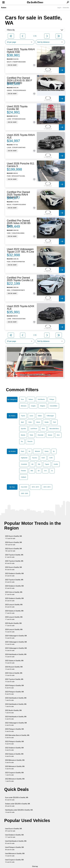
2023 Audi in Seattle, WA (13, 624)
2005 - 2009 (24, 493)
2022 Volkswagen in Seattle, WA (16, 724)
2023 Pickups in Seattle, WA (14, 693)
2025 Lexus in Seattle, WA (14, 618)
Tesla (31, 435)
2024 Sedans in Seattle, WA (14, 587)
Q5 (39, 471)
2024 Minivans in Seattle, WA (15, 761)
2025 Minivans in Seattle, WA (15, 768)
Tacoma (35, 458)
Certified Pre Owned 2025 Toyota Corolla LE (20, 279)
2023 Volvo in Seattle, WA (14, 593)
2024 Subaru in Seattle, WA (14, 612)
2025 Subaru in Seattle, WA (14, 662)
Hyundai (23, 429)
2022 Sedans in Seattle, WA (14, 749)
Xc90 (51, 458)
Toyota (23, 416)
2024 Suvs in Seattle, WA (13, 543)
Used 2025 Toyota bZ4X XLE (21, 308)
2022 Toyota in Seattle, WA (14, 680)
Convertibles (54, 406)
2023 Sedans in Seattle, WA (14, 575)
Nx (54, 451)
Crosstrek (24, 464)
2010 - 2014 (47, 487)
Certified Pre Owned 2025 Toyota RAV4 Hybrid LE (18, 195)
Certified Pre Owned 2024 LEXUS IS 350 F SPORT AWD (19, 80)
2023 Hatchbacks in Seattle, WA (16, 718)
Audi (22, 422)
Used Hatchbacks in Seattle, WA (16, 842)
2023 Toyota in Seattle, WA (14, 581)
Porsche (30, 442)
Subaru (40, 416)
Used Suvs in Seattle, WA (13, 830)
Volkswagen (50, 416)
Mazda (23, 435)
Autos (4, 8)
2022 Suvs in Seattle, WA (13, 568)
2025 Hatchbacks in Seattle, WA (16, 699)
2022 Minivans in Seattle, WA (15, 780)
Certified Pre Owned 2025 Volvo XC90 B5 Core (19, 223)
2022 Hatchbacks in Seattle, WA (16, 705)
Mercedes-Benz (54, 429)
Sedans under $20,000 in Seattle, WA (18, 805)
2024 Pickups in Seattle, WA (14, 687)
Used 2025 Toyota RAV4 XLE (21, 136)
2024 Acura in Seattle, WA (14, 668)
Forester (23, 471)
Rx (29, 451)
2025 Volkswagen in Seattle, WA (16, 643)
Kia (22, 442)
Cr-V (45, 471)
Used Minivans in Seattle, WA (15, 855)
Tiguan (47, 464)
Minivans (24, 406)
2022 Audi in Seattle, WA (13, 712)
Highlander (24, 458)
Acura (38, 422)
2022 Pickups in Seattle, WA (14, 743)
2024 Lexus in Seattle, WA (14, 631)
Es (52, 471)
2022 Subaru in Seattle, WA (14, 755)
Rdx (39, 464)
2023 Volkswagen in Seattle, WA (16, 649)
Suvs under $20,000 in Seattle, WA (17, 799)
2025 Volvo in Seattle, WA (14, 674)
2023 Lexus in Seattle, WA (14, 606)
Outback (23, 477)
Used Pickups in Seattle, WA (14, 848)
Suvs (22, 399)
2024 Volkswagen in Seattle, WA (16, 637)
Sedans (31, 399)
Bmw (43, 429)
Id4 (32, 464)
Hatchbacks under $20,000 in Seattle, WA (19, 811)
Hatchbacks (41, 399)
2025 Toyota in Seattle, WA (14, 562)
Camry (47, 451)
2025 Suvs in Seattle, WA (13, 537)
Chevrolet (40, 435)
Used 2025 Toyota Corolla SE (17, 108)
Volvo (30, 422)
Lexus (31, 416)
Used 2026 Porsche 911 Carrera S (21, 165)
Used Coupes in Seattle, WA (14, 861)
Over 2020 (24, 487)
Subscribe (66, 8)
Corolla (56, 464)
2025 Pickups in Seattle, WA (14, 730)
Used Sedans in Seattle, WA (14, 836)
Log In (59, 8)
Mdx (32, 471)
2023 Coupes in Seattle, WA (14, 774)
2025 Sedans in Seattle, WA (14, 599)
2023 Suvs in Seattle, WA (13, 550)
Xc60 (43, 458)
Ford (54, 422)
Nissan (50, 435)
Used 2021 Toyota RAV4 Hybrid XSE (21, 51)
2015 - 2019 (35, 487)
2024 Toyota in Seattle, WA (14, 556)
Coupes (33, 406)
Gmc (58, 435)
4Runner (37, 451)
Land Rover (34, 429)
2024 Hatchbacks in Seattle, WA (16, 656)
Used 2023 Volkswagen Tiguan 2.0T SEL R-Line (20, 250)
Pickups (52, 399)
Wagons (43, 406)
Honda (47, 422)
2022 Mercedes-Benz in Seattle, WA (17, 736)
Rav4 (23, 451)
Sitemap (35, 866)
